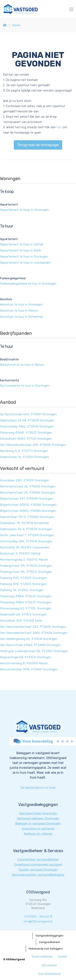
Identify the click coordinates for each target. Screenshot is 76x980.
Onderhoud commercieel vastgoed (38, 865)
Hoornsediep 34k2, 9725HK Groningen (27, 426)
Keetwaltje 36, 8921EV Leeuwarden (25, 547)
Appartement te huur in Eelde (21, 250)
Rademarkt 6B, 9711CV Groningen (23, 615)
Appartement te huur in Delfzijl (22, 244)
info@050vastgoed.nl (38, 922)
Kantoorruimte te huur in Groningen (25, 386)
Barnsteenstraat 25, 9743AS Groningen (28, 486)
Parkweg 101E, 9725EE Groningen (23, 584)
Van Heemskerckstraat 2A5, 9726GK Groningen (33, 445)
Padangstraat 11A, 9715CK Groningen (26, 566)
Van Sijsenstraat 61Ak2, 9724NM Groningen (30, 645)
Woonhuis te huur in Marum (19, 311)
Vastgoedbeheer (50, 942)
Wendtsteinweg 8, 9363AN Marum (24, 663)
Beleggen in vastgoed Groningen (38, 823)
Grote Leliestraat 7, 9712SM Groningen (27, 535)
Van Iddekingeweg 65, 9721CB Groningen (29, 639)
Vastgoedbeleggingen (49, 936)
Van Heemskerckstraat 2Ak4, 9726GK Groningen (34, 633)
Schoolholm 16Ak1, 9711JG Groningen (26, 439)
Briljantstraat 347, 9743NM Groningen (27, 499)
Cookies (63, 956)
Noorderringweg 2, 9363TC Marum (24, 560)
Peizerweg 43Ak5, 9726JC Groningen (26, 433)
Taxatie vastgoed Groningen (38, 870)
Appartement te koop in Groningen (24, 210)
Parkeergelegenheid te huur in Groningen (28, 284)
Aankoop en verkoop (38, 834)
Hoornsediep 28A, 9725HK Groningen (26, 541)
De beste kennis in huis (38, 788)
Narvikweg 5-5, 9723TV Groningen (24, 451)
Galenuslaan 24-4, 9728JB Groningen (26, 529)
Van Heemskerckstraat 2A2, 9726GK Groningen (33, 627)
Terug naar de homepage (38, 145)
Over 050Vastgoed (49, 973)
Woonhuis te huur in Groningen (21, 305)
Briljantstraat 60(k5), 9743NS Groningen (28, 511)
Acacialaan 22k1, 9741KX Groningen (25, 480)
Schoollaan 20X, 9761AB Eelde (21, 621)
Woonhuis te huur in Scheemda (21, 317)
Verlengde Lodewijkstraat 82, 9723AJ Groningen (34, 651)
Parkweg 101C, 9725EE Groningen (23, 578)
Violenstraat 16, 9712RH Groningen (24, 457)
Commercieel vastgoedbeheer (38, 859)
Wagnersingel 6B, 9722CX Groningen (26, 657)
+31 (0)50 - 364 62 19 (38, 917)
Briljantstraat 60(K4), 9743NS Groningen (28, 505)
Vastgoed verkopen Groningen (38, 818)
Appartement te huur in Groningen (24, 257)
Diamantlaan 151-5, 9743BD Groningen (27, 517)
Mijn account (49, 965)
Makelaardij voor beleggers (46, 949)
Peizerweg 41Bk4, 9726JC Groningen (26, 596)
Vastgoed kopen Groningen (38, 813)
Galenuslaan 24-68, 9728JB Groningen (27, 420)
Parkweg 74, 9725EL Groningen (22, 590)
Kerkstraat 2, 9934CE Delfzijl (20, 554)
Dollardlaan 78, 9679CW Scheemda (24, 523)
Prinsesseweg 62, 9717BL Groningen (26, 608)
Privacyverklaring (42, 956)
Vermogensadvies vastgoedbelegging (38, 875)
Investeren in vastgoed (38, 829)
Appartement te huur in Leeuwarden (25, 263)
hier (59, 127)
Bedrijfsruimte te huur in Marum (22, 365)
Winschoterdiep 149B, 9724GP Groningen (29, 669)
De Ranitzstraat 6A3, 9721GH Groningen (28, 414)
